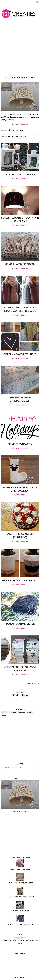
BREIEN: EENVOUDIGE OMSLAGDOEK (21, 897)
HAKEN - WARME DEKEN (20, 264)
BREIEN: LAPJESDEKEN (21, 910)
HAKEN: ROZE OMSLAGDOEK (21, 869)
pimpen (11, 136)
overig (30, 712)
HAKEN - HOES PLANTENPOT (20, 581)
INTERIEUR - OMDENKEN (20, 174)
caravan (21, 712)
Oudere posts (31, 683)
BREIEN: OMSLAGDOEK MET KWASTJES (21, 924)
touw (17, 136)
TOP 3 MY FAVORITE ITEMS (20, 354)
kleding (13, 712)
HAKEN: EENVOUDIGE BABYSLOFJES (21, 883)
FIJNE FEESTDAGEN (20, 444)
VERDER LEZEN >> (20, 125)
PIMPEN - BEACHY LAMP (20, 78)
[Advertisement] (20, 49)
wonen (23, 136)
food (4, 716)
